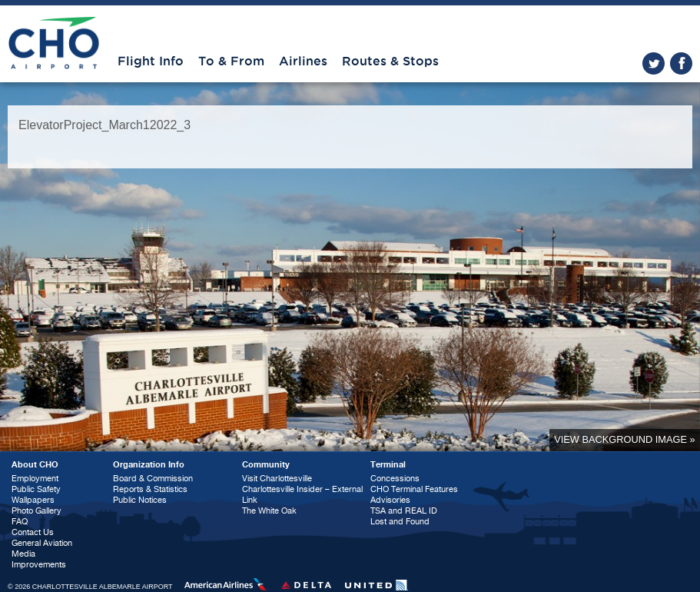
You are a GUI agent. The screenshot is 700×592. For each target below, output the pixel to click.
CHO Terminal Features (414, 489)
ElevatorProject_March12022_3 (105, 125)
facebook (681, 63)
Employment (35, 479)
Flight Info (151, 62)
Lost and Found (400, 522)
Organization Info (149, 465)
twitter (654, 63)
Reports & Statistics (150, 489)
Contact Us (33, 532)
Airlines (303, 62)
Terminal (388, 465)
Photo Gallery (36, 511)
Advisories (390, 500)
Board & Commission (153, 479)
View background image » (624, 439)
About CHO (35, 465)
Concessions (395, 479)
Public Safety (36, 489)
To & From (231, 62)
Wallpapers (33, 500)
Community (266, 465)
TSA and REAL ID (404, 511)
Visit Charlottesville (277, 479)
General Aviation (42, 543)
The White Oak (269, 511)
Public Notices (140, 500)
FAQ (20, 522)
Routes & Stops (390, 62)
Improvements (39, 565)
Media (23, 554)
